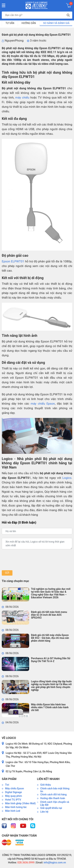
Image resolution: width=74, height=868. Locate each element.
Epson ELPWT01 (13, 261)
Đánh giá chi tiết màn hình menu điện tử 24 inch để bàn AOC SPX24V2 (49, 615)
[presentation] (29, 560)
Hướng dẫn (29, 23)
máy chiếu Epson (43, 404)
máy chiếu (22, 97)
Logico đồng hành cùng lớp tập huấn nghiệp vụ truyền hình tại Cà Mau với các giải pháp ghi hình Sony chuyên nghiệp (51, 686)
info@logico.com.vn (55, 862)
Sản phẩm (9, 779)
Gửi (7, 573)
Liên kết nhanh (48, 779)
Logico (67, 478)
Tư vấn (10, 23)
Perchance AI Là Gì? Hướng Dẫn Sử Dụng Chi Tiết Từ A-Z (51, 660)
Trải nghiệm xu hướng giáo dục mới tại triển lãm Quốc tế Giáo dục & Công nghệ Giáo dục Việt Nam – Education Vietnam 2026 (51, 593)
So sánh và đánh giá (56, 23)
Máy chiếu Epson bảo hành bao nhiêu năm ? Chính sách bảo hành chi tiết (50, 707)
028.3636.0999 (26, 862)
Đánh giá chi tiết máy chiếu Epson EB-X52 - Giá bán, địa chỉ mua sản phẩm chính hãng (50, 638)
